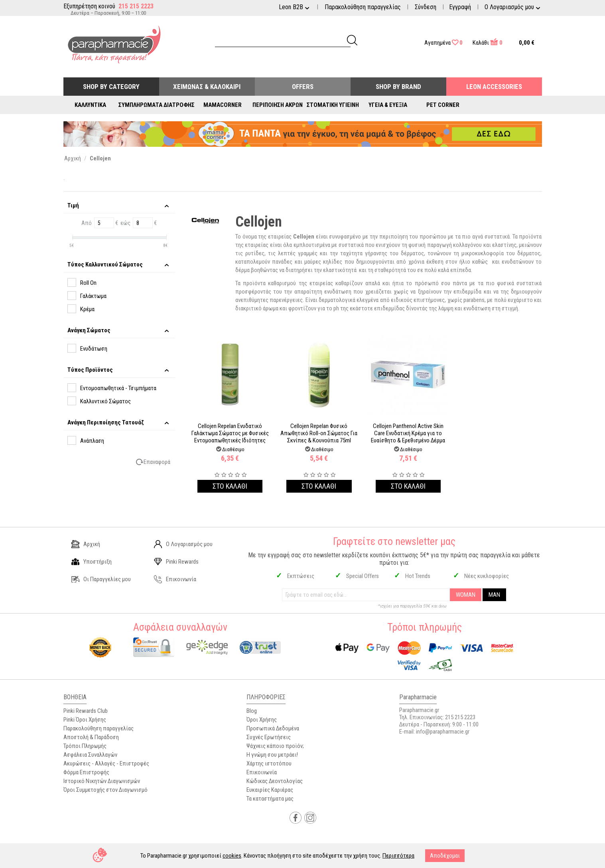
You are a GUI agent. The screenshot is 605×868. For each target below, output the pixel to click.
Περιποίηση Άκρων (278, 105)
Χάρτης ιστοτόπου (269, 763)
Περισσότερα (398, 856)
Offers (303, 87)
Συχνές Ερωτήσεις (269, 737)
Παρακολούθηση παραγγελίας (363, 7)
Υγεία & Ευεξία (388, 105)
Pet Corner (443, 105)
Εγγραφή (460, 7)
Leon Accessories (494, 87)
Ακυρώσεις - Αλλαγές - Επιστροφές (106, 763)
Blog (252, 711)
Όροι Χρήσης (262, 720)
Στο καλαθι (230, 486)
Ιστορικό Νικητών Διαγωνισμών (102, 781)
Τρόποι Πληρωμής (85, 746)
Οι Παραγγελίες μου (101, 579)
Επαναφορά (157, 462)
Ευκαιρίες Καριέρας (270, 790)
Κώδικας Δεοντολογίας (275, 781)
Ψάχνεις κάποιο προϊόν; (275, 746)
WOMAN (466, 595)
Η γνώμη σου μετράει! (272, 755)
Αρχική (86, 544)
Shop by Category (111, 87)
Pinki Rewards (176, 562)
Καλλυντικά (90, 105)
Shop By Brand (398, 87)
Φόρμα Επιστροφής (86, 772)
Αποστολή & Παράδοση (91, 737)
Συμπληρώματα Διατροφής (157, 105)
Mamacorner (223, 105)
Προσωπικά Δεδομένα (273, 728)
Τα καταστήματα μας (270, 799)
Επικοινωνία (175, 579)
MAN (494, 595)
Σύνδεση (426, 7)
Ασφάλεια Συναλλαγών (90, 755)
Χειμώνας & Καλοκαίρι (207, 87)
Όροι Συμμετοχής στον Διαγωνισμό (105, 790)
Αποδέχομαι (445, 856)
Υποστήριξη (92, 562)
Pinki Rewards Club (86, 711)
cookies (232, 856)
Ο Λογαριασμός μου (183, 544)
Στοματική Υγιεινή (333, 105)
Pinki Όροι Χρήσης (85, 720)
